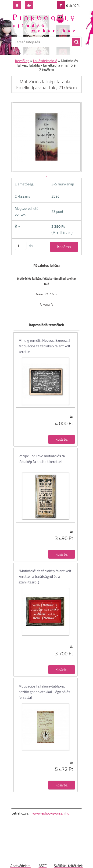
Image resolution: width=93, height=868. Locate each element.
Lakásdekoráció (45, 61)
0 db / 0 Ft (73, 6)
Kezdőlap (22, 61)
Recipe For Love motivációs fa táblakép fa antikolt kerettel (42, 459)
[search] (76, 42)
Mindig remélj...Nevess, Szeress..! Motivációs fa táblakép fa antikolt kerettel (44, 346)
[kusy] (21, 246)
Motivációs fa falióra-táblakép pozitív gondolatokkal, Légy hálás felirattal (44, 692)
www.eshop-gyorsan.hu (51, 813)
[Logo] (44, 23)
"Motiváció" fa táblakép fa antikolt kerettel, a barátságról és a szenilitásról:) (45, 576)
